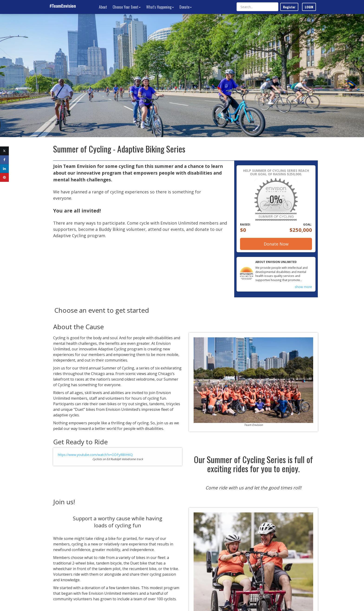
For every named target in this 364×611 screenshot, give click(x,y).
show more (303, 287)
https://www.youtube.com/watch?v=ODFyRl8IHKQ (95, 455)
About (103, 7)
